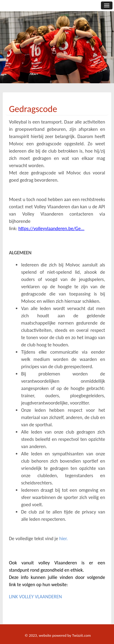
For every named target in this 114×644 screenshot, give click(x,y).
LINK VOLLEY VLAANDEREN (35, 597)
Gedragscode (33, 109)
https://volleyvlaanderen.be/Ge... (51, 228)
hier (63, 538)
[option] (57, 53)
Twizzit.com (81, 635)
